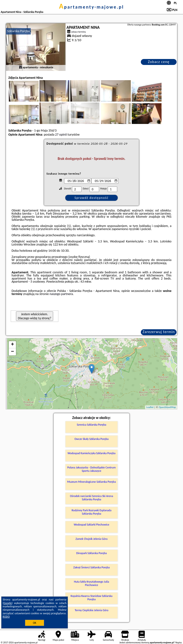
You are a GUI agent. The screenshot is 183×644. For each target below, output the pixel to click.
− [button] (13, 352)
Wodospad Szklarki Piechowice (91, 525)
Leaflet (150, 407)
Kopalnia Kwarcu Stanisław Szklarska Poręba (91, 598)
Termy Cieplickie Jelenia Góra (92, 610)
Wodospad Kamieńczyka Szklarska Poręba (91, 453)
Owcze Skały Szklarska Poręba (91, 439)
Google (8, 603)
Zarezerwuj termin (159, 332)
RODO (6, 617)
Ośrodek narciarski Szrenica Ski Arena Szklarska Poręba (92, 498)
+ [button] (13, 345)
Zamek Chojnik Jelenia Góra (91, 539)
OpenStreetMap (167, 407)
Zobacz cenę (159, 62)
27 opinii (61, 135)
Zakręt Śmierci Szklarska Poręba (92, 567)
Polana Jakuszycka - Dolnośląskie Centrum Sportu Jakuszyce (92, 469)
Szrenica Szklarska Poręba (91, 425)
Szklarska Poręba (18, 31)
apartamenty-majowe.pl (91, 7)
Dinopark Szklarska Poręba (91, 553)
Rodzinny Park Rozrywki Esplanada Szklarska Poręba (92, 512)
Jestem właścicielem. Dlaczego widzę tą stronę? (35, 316)
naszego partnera (61, 294)
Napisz (179, 642)
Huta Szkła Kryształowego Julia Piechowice (91, 583)
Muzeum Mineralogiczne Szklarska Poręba (91, 482)
